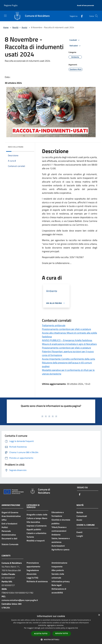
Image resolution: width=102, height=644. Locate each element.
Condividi (75, 40)
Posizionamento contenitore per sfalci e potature (66, 329)
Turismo (30, 537)
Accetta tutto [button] (41, 634)
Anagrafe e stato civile (37, 515)
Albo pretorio (58, 570)
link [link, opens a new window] (77, 628)
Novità (15, 27)
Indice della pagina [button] (16, 147)
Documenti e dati (9, 538)
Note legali (57, 585)
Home (6, 27)
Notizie (80, 512)
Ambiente (56, 535)
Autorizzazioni (58, 546)
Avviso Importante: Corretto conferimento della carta (68, 359)
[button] (51, 639)
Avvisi (24, 27)
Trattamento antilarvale (54, 325)
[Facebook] (81, 16)
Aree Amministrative (11, 516)
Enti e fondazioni (9, 524)
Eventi (79, 532)
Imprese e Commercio (37, 526)
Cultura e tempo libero (37, 518)
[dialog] (51, 628)
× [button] (99, 615)
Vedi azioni (75, 46)
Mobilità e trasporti (36, 541)
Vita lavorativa (33, 522)
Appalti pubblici (34, 529)
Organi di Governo (10, 512)
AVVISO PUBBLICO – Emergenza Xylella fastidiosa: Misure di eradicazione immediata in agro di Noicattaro (69, 342)
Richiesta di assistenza (37, 581)
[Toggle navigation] (5, 16)
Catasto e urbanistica (36, 533)
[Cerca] (96, 16)
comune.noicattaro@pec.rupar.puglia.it (20, 600)
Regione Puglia (11, 5)
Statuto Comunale (10, 544)
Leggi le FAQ (32, 578)
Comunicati (82, 516)
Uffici (4, 520)
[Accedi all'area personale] (85, 6)
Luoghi (80, 536)
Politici (5, 527)
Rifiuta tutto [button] (62, 633)
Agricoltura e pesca (60, 549)
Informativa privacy (61, 581)
